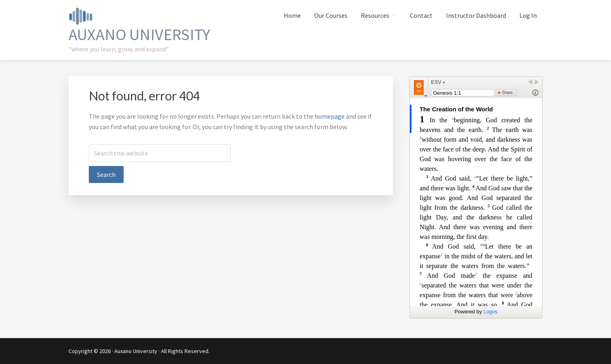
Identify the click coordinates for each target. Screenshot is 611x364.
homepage (330, 116)
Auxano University (139, 34)
